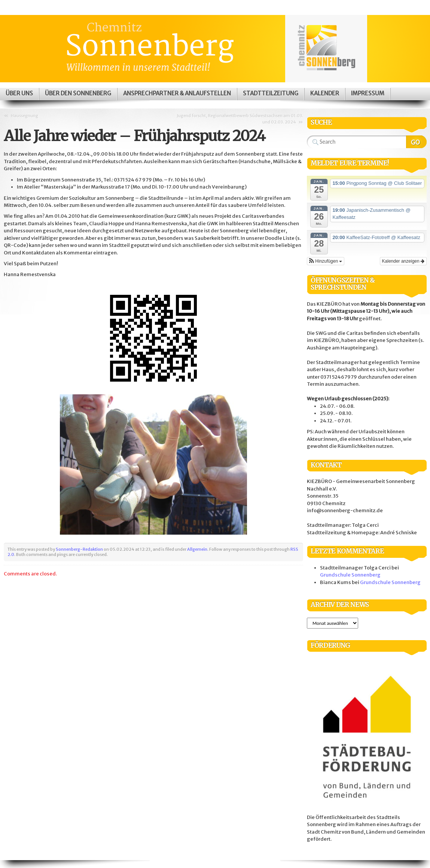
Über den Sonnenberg (78, 93)
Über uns (19, 93)
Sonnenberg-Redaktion (79, 549)
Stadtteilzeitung (271, 93)
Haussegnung (25, 116)
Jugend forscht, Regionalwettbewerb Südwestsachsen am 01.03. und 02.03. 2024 (240, 119)
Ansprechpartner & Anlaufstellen (177, 93)
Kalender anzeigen (403, 261)
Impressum (368, 93)
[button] (326, 261)
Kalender (325, 93)
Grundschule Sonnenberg (350, 575)
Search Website (416, 142)
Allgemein (197, 549)
